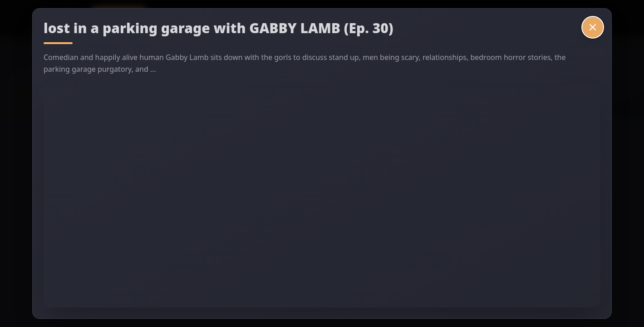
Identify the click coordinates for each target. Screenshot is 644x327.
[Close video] (593, 27)
